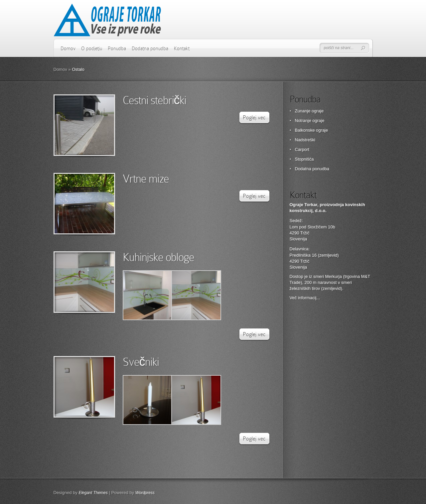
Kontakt (182, 49)
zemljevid (332, 288)
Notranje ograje (310, 121)
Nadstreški (305, 140)
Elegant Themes (93, 493)
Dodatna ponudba (150, 49)
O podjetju (92, 49)
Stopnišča (304, 159)
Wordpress (145, 493)
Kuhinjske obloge (158, 257)
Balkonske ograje (312, 130)
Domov (68, 49)
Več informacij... (305, 298)
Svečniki (141, 362)
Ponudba (117, 49)
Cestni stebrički (154, 100)
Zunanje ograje (309, 111)
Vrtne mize (146, 179)
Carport (302, 149)
